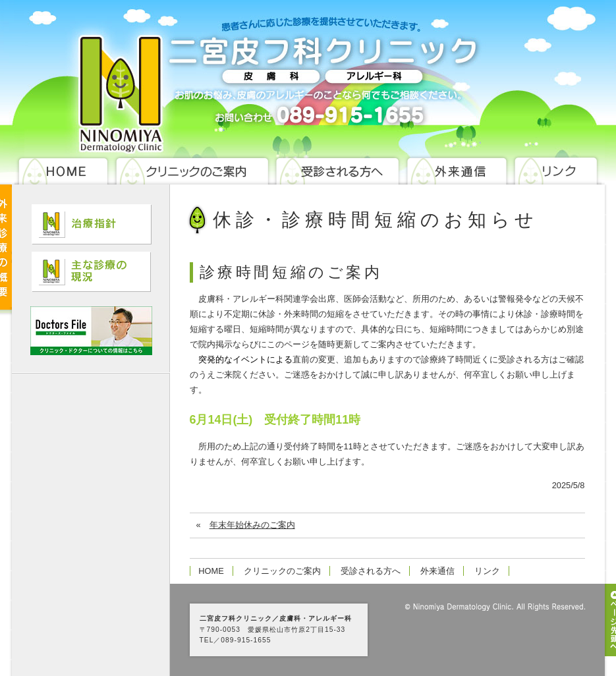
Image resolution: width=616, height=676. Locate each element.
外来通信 (437, 571)
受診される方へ (371, 571)
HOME (211, 571)
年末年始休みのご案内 (252, 525)
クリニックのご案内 (282, 571)
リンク (487, 571)
